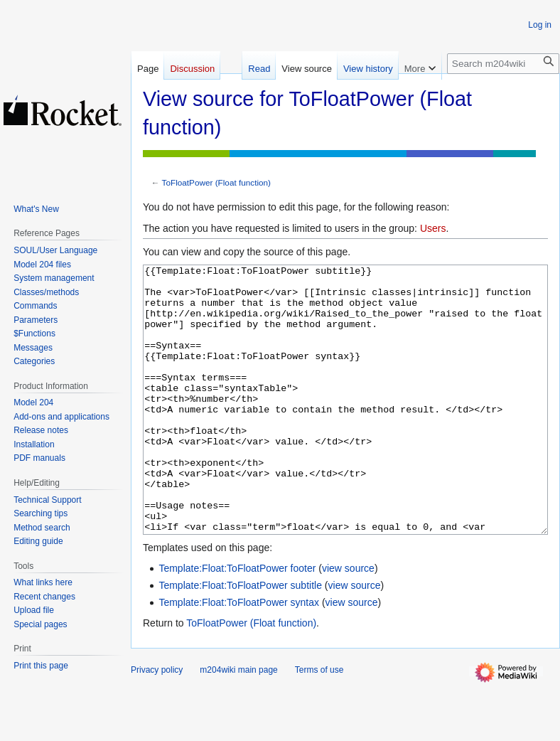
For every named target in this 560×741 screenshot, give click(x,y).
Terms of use (319, 723)
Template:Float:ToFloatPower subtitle (240, 639)
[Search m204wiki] (503, 64)
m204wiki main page (238, 723)
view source (348, 622)
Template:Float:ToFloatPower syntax (239, 656)
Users (433, 228)
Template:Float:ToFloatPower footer (237, 622)
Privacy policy (157, 723)
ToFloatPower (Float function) (216, 182)
